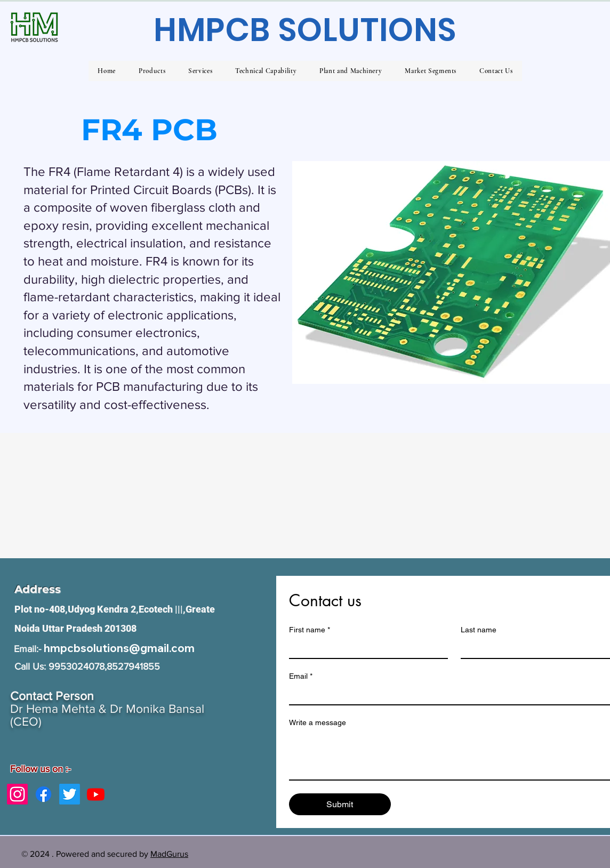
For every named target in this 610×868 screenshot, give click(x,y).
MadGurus (169, 854)
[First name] (366, 648)
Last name (479, 630)
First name (310, 630)
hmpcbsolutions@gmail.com (119, 648)
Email (301, 676)
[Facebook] (43, 794)
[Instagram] (17, 794)
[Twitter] (70, 794)
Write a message (318, 722)
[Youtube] (96, 794)
